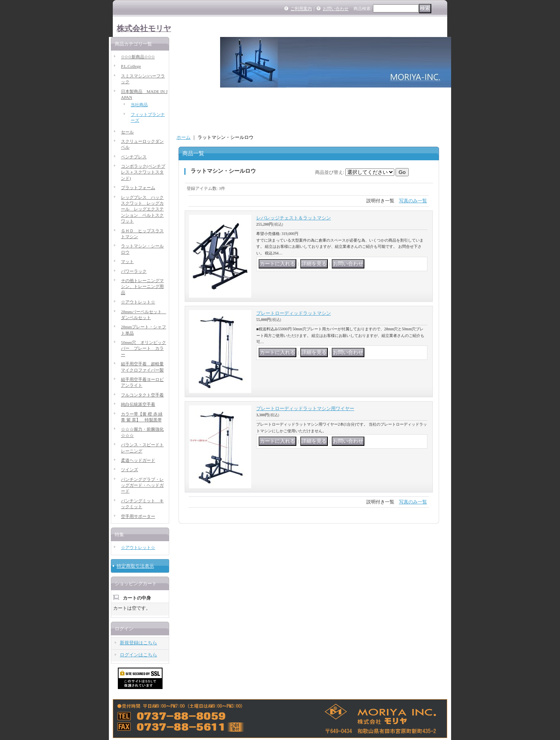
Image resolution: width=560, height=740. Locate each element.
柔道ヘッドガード (138, 460)
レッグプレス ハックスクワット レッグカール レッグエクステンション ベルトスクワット (142, 209)
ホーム (184, 137)
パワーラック (134, 271)
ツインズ (129, 470)
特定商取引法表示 (135, 566)
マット (127, 261)
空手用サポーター (138, 516)
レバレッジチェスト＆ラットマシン (294, 218)
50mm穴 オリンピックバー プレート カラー (143, 348)
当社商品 (139, 105)
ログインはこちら (138, 655)
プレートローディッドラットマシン (294, 313)
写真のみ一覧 (413, 201)
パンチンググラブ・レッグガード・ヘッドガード (142, 485)
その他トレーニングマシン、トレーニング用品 (142, 287)
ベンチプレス (134, 157)
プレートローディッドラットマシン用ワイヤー (305, 409)
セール (127, 132)
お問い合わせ (336, 9)
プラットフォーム (138, 188)
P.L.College (131, 66)
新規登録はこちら (138, 643)
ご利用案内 (301, 9)
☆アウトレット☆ (138, 302)
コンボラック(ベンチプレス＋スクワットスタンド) (143, 172)
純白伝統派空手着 (138, 404)
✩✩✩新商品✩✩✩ (138, 57)
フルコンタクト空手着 (142, 395)
